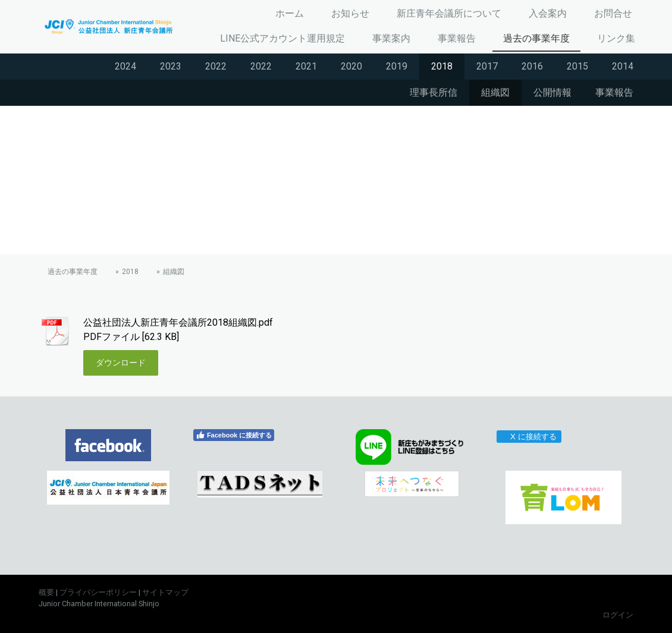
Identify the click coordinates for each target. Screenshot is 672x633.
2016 (532, 66)
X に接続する (528, 437)
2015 (577, 66)
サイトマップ (165, 592)
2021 (306, 66)
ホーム (290, 13)
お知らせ (350, 13)
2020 (351, 66)
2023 (171, 66)
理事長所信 (434, 92)
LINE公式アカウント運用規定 (282, 38)
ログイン (618, 615)
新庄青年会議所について (449, 13)
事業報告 (457, 38)
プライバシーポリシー (98, 592)
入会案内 (548, 13)
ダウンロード (121, 363)
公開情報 (552, 92)
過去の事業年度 (536, 38)
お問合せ (613, 13)
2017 (487, 66)
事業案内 (391, 38)
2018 (442, 66)
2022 (216, 66)
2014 (623, 66)
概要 (46, 592)
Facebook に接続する (234, 435)
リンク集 (616, 38)
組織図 (495, 92)
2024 (125, 66)
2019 (397, 66)
